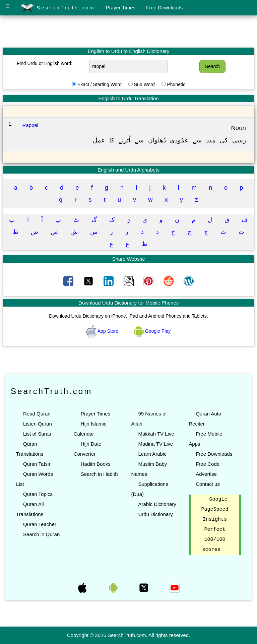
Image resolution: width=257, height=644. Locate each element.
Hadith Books (96, 464)
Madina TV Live (155, 444)
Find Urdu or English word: (45, 63)
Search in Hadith (99, 474)
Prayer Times (121, 8)
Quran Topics (38, 494)
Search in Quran (41, 534)
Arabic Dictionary (157, 504)
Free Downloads (164, 8)
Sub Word (144, 84)
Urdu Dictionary (155, 514)
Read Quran (37, 414)
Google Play (152, 331)
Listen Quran (38, 424)
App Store (103, 331)
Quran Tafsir (37, 464)
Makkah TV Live (156, 434)
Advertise (206, 474)
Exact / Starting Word (100, 84)
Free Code (208, 464)
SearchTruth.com (58, 8)
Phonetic (176, 84)
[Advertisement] (129, 31)
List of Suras (37, 434)
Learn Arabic (152, 454)
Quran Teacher (40, 524)
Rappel (30, 125)
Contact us (208, 484)
